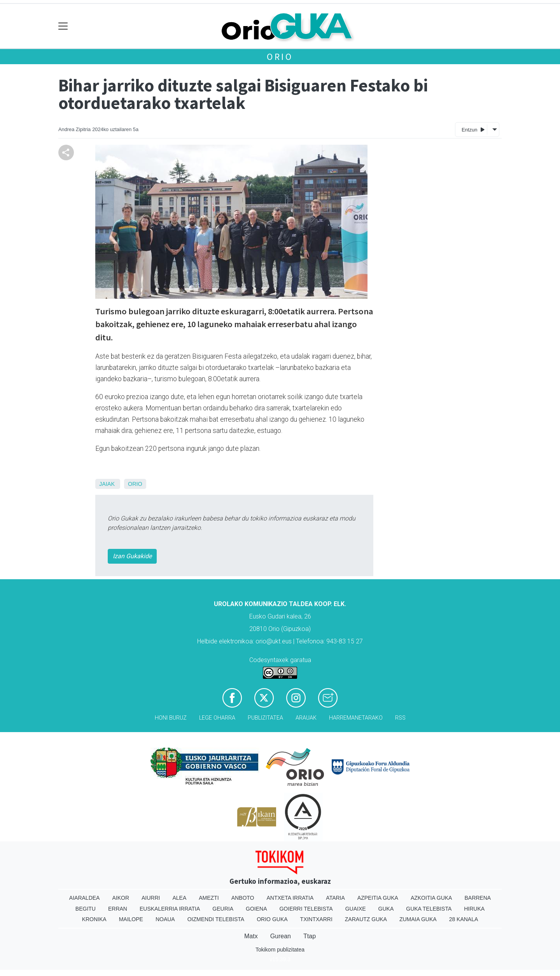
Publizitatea (265, 718)
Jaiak (107, 484)
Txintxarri (316, 919)
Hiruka (474, 909)
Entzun (473, 129)
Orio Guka (272, 919)
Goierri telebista (306, 909)
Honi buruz (171, 718)
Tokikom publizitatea (280, 950)
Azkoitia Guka (431, 898)
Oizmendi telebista (216, 919)
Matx (251, 936)
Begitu (86, 909)
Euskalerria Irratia (170, 909)
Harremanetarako (356, 718)
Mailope (131, 919)
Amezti (209, 898)
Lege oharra (217, 718)
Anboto (243, 898)
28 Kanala (464, 919)
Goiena (256, 909)
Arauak (306, 718)
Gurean (281, 936)
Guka (386, 909)
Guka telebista (429, 909)
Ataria (335, 898)
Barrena (478, 898)
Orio (280, 57)
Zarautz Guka (366, 919)
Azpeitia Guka (378, 898)
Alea (179, 898)
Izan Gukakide (132, 556)
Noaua (165, 919)
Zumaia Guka (418, 919)
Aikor (121, 898)
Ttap (310, 936)
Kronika (94, 919)
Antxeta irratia (290, 898)
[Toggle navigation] (63, 26)
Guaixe (356, 909)
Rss (400, 718)
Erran (118, 909)
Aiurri (151, 898)
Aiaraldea (85, 898)
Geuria (223, 909)
